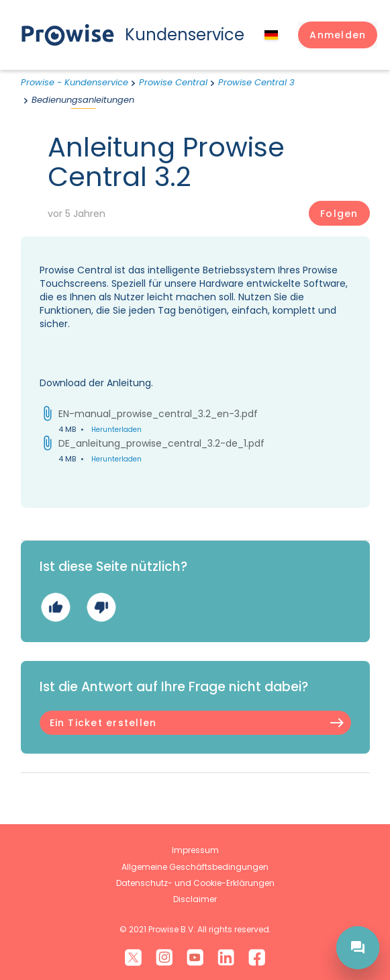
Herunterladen (116, 430)
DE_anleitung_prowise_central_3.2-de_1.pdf (161, 443)
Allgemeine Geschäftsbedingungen (195, 867)
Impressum (195, 850)
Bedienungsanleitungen (83, 100)
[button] (338, 35)
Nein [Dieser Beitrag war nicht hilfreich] (101, 607)
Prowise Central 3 (256, 82)
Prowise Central (173, 82)
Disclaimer (195, 899)
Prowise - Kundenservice (75, 82)
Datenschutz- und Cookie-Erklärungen (195, 883)
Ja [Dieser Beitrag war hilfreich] (55, 607)
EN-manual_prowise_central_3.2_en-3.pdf (158, 414)
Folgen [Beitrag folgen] (339, 214)
